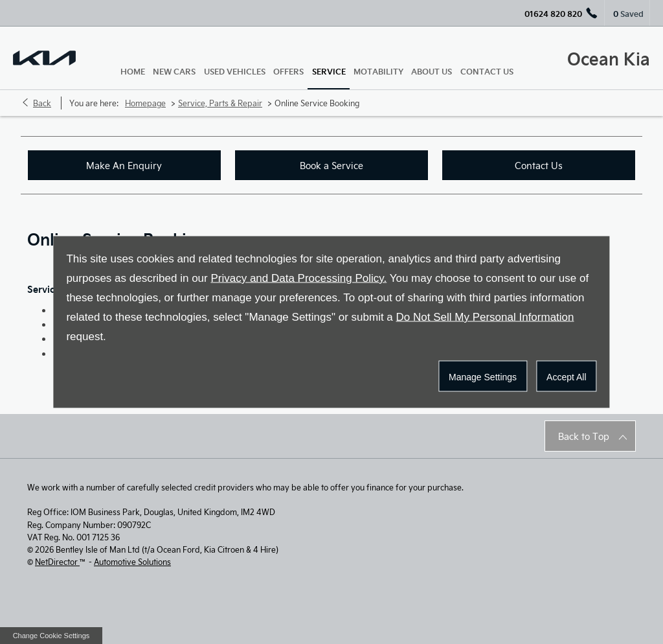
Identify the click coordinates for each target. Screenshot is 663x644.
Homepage (145, 103)
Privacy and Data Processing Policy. (298, 278)
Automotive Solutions (132, 562)
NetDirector (57, 562)
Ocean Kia (609, 58)
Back (42, 103)
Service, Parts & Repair (220, 103)
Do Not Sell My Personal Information (485, 317)
